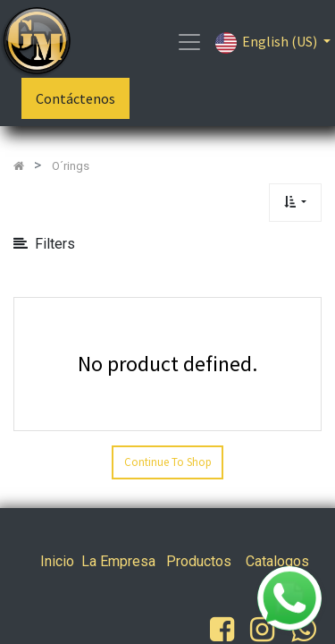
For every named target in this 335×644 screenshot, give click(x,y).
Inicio (57, 561)
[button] (295, 203)
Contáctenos (75, 98)
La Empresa (118, 561)
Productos (199, 561)
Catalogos (277, 561)
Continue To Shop (168, 462)
